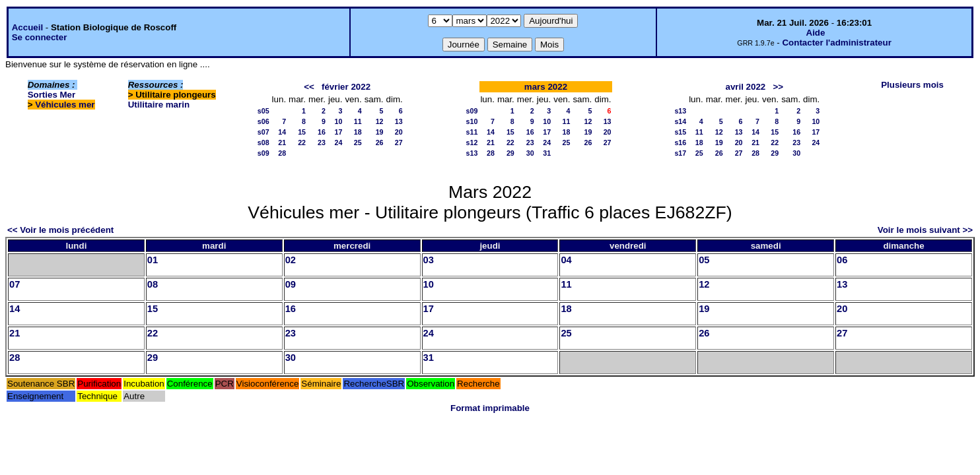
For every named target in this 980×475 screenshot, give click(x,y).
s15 (680, 132)
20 (399, 132)
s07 (263, 132)
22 (302, 142)
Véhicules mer (65, 105)
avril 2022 (745, 87)
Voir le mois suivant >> (925, 230)
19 (380, 132)
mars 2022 (546, 87)
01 (153, 260)
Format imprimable (490, 408)
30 (530, 153)
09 (291, 284)
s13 (472, 153)
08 (153, 284)
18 (358, 132)
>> (778, 87)
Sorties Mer (52, 95)
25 (358, 142)
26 (380, 142)
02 (291, 260)
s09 (263, 153)
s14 (680, 121)
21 (282, 142)
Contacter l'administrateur (836, 43)
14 (282, 132)
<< (309, 87)
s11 (472, 132)
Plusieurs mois (912, 85)
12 (380, 121)
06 (842, 260)
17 (339, 132)
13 (399, 121)
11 (358, 121)
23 (322, 142)
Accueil (27, 27)
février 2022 (346, 87)
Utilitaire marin (159, 105)
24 (339, 142)
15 (302, 132)
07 (15, 284)
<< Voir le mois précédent (60, 230)
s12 (472, 142)
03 (429, 260)
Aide (816, 33)
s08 (263, 142)
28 (282, 153)
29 (510, 153)
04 (566, 260)
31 (547, 153)
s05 (263, 111)
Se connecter (40, 37)
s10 (472, 121)
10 (339, 121)
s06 (263, 121)
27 (399, 142)
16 (322, 132)
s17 (680, 153)
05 (704, 260)
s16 (680, 142)
